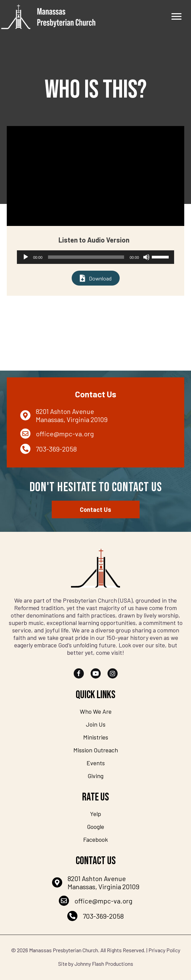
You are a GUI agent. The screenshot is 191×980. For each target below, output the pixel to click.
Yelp (95, 814)
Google (95, 827)
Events (96, 763)
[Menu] (176, 17)
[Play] (26, 257)
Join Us (96, 724)
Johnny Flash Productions (104, 964)
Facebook (95, 839)
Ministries (96, 737)
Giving (95, 776)
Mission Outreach (96, 750)
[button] (79, 673)
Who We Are (96, 711)
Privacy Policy (164, 950)
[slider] (86, 257)
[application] (95, 257)
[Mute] (146, 257)
